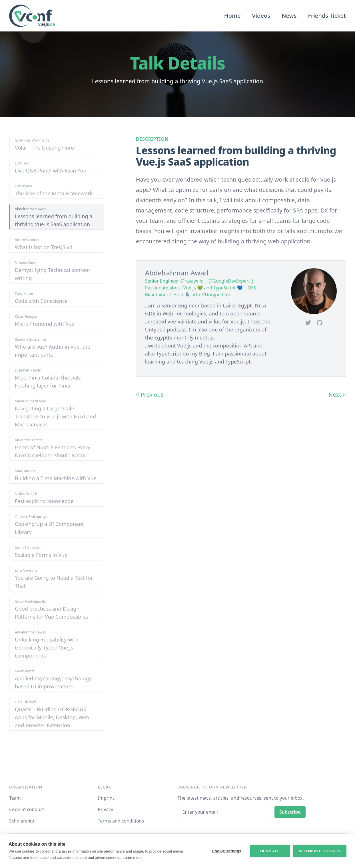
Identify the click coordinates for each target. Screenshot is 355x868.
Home (232, 16)
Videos (261, 16)
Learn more (132, 858)
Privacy (106, 809)
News (289, 16)
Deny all (270, 851)
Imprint (106, 798)
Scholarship (22, 821)
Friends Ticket (327, 16)
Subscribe (290, 812)
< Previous (150, 395)
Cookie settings (226, 851)
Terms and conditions (121, 821)
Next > (337, 395)
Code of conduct (27, 809)
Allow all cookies (320, 851)
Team (15, 798)
